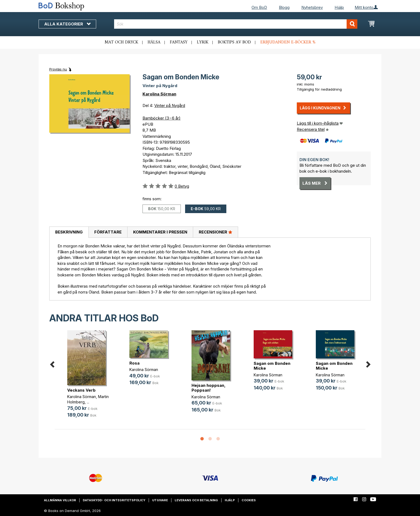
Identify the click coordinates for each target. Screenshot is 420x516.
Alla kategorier (67, 24)
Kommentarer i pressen (160, 232)
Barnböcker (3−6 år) (162, 118)
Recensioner (215, 232)
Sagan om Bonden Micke (272, 366)
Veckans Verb (81, 390)
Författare (108, 232)
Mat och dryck (121, 42)
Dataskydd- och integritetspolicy (114, 500)
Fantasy (179, 42)
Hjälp (339, 7)
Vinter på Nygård (170, 105)
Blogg (284, 7)
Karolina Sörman (159, 94)
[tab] (69, 232)
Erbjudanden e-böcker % (288, 42)
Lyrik (203, 42)
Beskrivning (69, 232)
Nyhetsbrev (312, 7)
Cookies (249, 500)
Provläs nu (58, 69)
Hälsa (154, 42)
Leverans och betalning (196, 500)
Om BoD (259, 7)
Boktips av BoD (234, 42)
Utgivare (160, 500)
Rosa (134, 363)
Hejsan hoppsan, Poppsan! (209, 388)
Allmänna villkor (60, 500)
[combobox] (236, 24)
